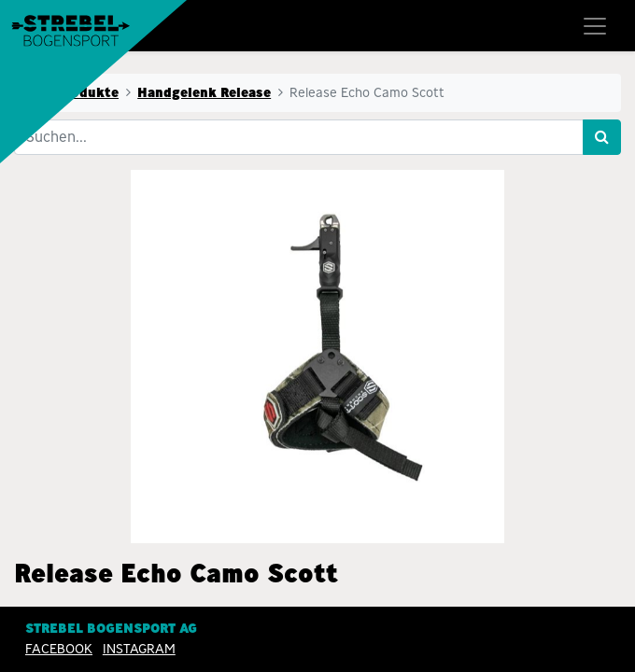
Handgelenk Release (204, 92)
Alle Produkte (72, 92)
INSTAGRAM (139, 649)
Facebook (59, 649)
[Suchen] (602, 137)
